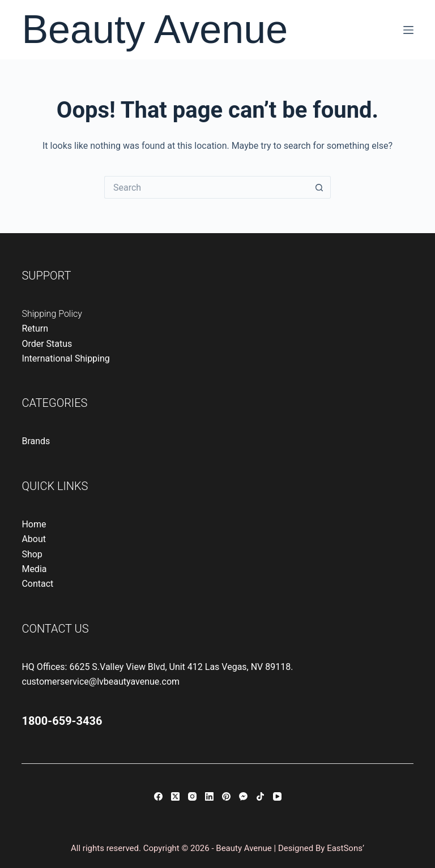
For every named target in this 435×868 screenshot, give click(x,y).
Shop (32, 554)
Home (34, 524)
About (34, 539)
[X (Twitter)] (175, 796)
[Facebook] (158, 796)
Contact (37, 584)
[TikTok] (260, 796)
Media (34, 569)
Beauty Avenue (155, 29)
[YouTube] (277, 796)
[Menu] (408, 30)
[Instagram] (192, 796)
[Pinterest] (226, 796)
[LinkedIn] (209, 796)
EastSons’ (346, 848)
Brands (36, 441)
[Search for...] (206, 187)
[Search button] (319, 187)
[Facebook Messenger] (243, 796)
